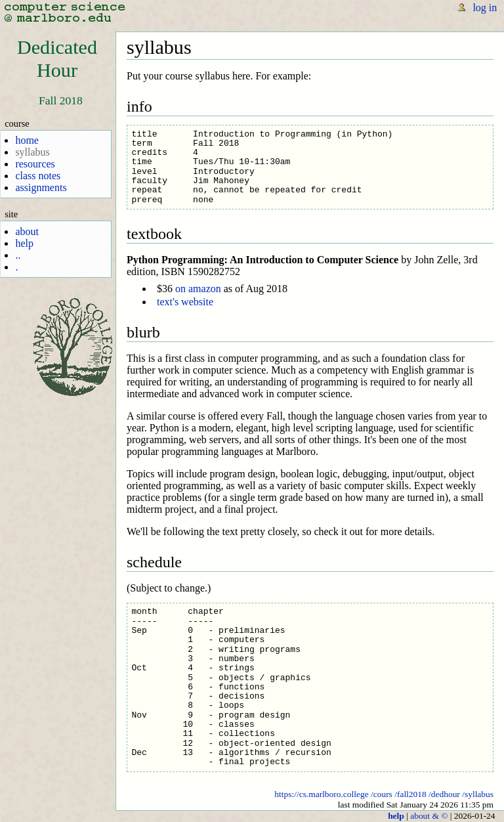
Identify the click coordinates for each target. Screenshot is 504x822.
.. (18, 255)
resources (35, 164)
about (27, 231)
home (27, 140)
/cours (382, 794)
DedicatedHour (57, 59)
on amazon (198, 289)
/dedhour (444, 794)
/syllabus (478, 794)
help (24, 243)
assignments (41, 187)
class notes (38, 176)
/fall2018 (410, 794)
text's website (185, 302)
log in (485, 8)
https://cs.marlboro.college (321, 794)
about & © (429, 816)
